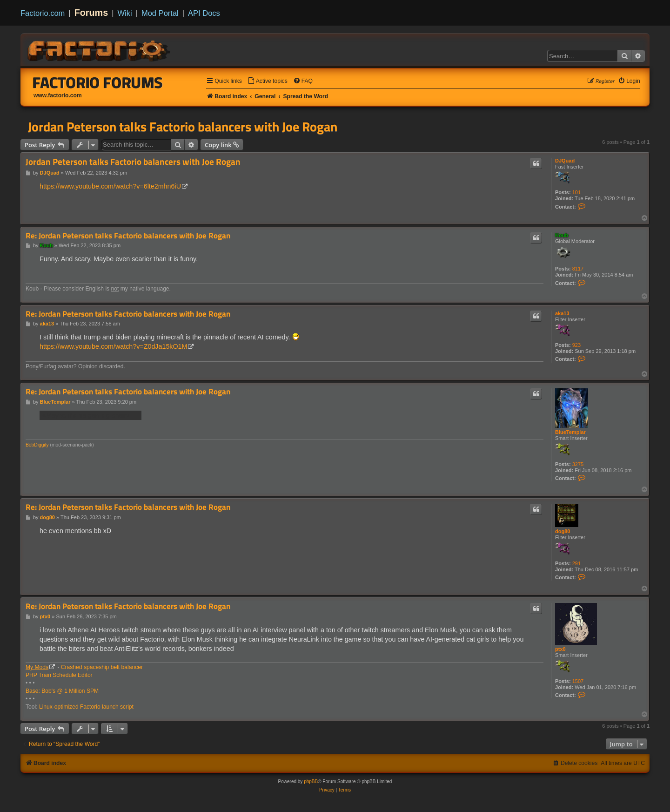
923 (576, 345)
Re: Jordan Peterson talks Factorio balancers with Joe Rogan (128, 236)
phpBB (311, 782)
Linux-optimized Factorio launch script (86, 707)
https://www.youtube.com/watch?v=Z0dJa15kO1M (113, 346)
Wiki (125, 13)
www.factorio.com (58, 95)
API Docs (204, 13)
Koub (562, 235)
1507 (578, 681)
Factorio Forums (98, 82)
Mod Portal (160, 13)
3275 (578, 464)
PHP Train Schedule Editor (59, 675)
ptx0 (560, 649)
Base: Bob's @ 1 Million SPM (62, 691)
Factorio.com (43, 13)
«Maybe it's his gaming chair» (90, 415)
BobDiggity (37, 445)
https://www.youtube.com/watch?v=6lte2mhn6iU (110, 186)
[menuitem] (268, 81)
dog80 (563, 531)
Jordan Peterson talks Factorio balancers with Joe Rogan (183, 127)
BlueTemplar (570, 432)
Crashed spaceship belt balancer (102, 667)
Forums (91, 13)
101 (576, 192)
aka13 (562, 313)
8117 (578, 269)
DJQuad (565, 161)
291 (576, 563)
